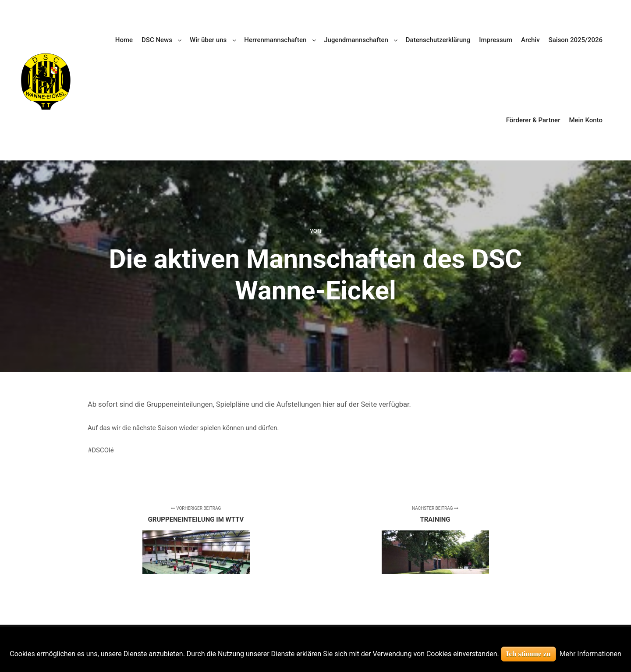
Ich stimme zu (528, 654)
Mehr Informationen (590, 654)
